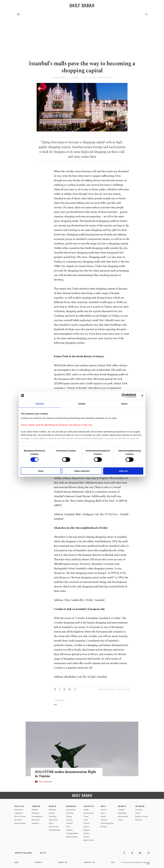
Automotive (71, 810)
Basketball (122, 813)
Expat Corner (89, 840)
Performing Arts (107, 823)
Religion (87, 830)
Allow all (123, 471)
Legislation (19, 813)
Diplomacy (19, 810)
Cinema (104, 810)
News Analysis (20, 823)
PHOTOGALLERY (46, 782)
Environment (88, 813)
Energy (69, 816)
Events (103, 816)
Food (86, 820)
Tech (68, 827)
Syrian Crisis (54, 827)
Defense (70, 830)
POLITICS (19, 806)
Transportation (72, 833)
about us (63, 862)
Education (36, 813)
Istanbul (35, 810)
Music (103, 813)
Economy (70, 813)
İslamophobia (54, 830)
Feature (86, 837)
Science (86, 827)
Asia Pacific (53, 820)
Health (86, 810)
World (53, 806)
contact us (89, 862)
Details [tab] (82, 404)
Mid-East (52, 810)
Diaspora (35, 823)
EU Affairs (18, 820)
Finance (69, 820)
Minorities (36, 820)
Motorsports (123, 816)
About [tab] (124, 404)
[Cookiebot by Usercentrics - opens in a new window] (124, 395)
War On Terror (20, 816)
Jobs (16, 862)
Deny (41, 471)
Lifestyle (89, 806)
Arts (103, 806)
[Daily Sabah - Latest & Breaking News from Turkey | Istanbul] (82, 5)
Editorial (139, 820)
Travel (86, 816)
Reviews (104, 827)
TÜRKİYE (36, 806)
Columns (139, 810)
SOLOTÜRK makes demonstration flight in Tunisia (66, 774)
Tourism (70, 823)
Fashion (87, 823)
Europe (52, 813)
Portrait (104, 820)
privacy (39, 862)
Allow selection (82, 471)
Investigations (37, 816)
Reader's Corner (142, 816)
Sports (122, 806)
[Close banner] (142, 395)
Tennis (121, 820)
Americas (53, 816)
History (86, 833)
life (55, 704)
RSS (113, 862)
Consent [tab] (40, 404)
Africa (51, 823)
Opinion (140, 806)
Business (71, 806)
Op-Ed (138, 813)
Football (121, 810)
